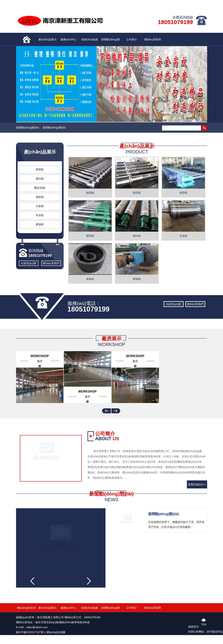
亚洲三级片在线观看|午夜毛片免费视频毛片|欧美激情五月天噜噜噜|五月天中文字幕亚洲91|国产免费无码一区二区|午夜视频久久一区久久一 (82, 642)
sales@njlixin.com (37, 627)
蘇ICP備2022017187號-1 (31, 632)
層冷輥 (40, 179)
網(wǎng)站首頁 (26, 608)
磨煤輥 (40, 224)
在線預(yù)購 (28, 263)
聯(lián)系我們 (153, 39)
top (204, 624)
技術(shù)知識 (90, 39)
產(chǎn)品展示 (48, 39)
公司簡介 (132, 39)
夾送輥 (40, 215)
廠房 (40, 361)
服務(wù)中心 (69, 39)
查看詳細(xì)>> (197, 484)
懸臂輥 (40, 169)
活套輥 (40, 206)
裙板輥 (40, 197)
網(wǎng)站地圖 (56, 632)
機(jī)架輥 (40, 188)
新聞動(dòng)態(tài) (110, 42)
